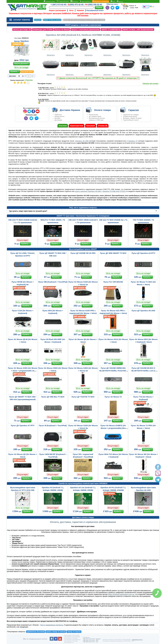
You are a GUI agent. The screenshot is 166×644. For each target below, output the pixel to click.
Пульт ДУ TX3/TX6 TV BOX (83, 397)
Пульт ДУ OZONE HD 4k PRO (83, 253)
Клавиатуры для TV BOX (43, 30)
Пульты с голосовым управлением (85, 30)
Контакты (74, 1)
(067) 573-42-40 (59, 5)
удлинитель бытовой (35, 632)
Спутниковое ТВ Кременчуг (72, 640)
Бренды (120, 1)
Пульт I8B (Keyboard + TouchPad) (53, 282)
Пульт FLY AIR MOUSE (113, 282)
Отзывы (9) (103, 126)
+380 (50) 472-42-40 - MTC (91, 640)
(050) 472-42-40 (76, 5)
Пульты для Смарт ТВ (22, 30)
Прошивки (91, 126)
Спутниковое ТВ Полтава (72, 635)
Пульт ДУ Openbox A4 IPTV (143, 253)
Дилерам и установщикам (101, 1)
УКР (152, 7)
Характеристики (77, 126)
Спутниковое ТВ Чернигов (72, 637)
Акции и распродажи (57, 10)
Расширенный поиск (95, 10)
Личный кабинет (49, 1)
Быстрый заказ (27, 72)
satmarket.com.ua (137, 640)
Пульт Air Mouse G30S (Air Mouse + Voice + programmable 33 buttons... (23, 371)
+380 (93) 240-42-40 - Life (90, 642)
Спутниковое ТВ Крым (71, 638)
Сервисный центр (63, 1)
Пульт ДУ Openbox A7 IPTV (23, 425)
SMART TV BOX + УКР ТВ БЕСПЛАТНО (138, 30)
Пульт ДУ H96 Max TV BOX (53, 397)
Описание (63, 126)
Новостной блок (85, 1)
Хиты (71, 10)
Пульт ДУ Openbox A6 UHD (143, 311)
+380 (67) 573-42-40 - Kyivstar (92, 639)
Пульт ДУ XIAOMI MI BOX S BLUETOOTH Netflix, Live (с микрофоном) (143, 371)
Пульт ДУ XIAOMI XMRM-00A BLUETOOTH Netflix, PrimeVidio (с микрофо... (113, 371)
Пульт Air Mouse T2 (113, 397)
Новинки (80, 10)
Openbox (25, 41)
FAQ (113, 1)
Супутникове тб (69, 642)
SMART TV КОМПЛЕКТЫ (111, 30)
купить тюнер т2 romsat (56, 632)
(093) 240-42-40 (95, 5)
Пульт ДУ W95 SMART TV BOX (113, 253)
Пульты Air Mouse (62, 30)
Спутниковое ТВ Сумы (71, 641)
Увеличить (51, 47)
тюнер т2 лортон (74, 632)
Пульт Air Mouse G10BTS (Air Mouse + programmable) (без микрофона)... (113, 428)
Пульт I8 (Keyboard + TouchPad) (53, 425)
